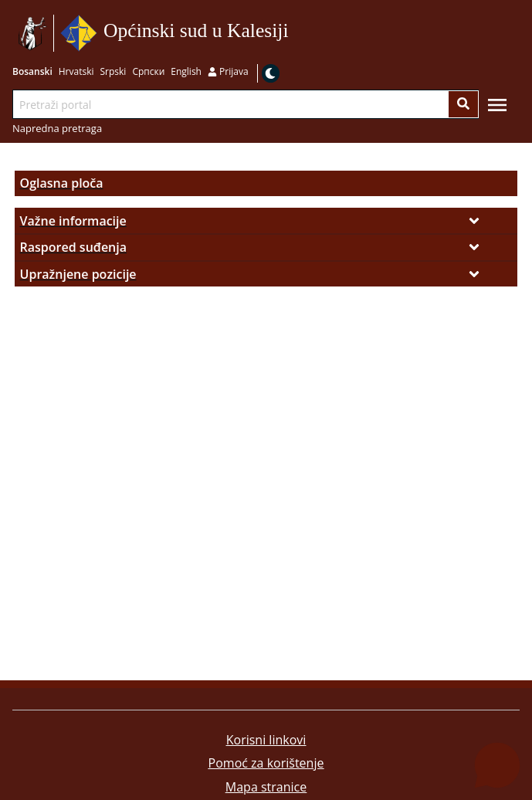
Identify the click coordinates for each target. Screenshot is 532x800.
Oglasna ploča (62, 183)
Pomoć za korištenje (266, 763)
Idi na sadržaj (294, 34)
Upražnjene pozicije (78, 274)
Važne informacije (73, 221)
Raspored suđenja (73, 247)
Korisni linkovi (266, 740)
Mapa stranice (266, 787)
